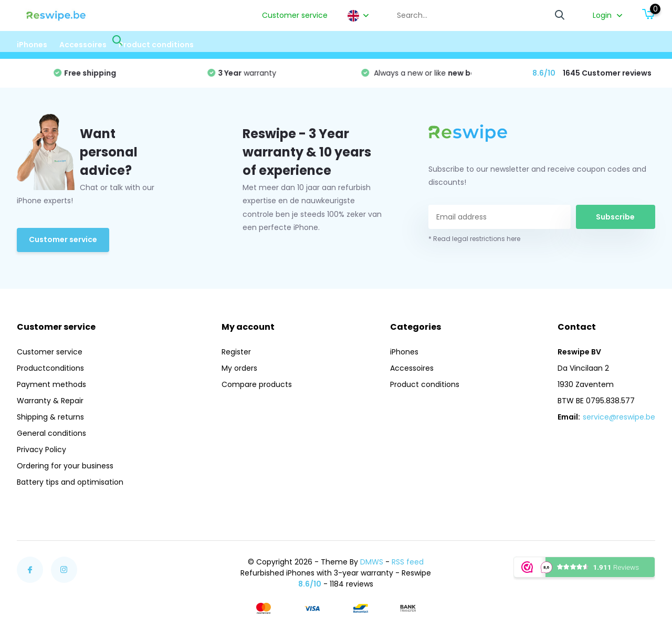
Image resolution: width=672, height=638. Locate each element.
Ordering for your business (65, 466)
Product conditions (156, 45)
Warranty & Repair (50, 401)
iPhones (32, 45)
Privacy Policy (41, 449)
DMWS (372, 562)
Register (236, 352)
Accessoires (83, 45)
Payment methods (51, 384)
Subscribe (615, 217)
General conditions (51, 433)
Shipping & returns (50, 417)
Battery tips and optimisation (70, 482)
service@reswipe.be (619, 417)
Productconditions (50, 368)
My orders (239, 368)
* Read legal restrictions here (474, 239)
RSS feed (408, 562)
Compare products (257, 384)
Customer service (295, 15)
